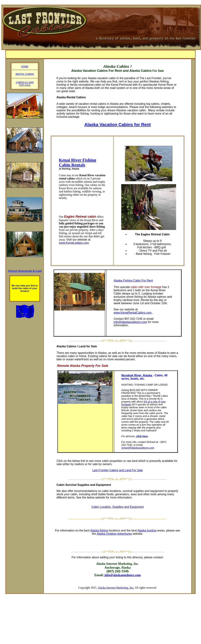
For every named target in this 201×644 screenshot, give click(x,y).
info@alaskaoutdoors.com (130, 322)
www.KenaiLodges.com (74, 243)
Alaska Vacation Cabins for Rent (117, 125)
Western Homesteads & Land (25, 271)
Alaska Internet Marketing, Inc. (116, 588)
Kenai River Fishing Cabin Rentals (78, 162)
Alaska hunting (147, 530)
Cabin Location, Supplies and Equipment (118, 507)
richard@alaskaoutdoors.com (138, 448)
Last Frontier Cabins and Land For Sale (117, 470)
